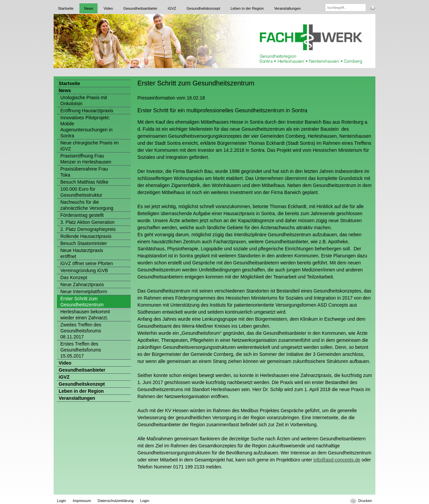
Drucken (365, 501)
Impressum (82, 501)
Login (62, 501)
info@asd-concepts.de (337, 460)
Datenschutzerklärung (115, 501)
